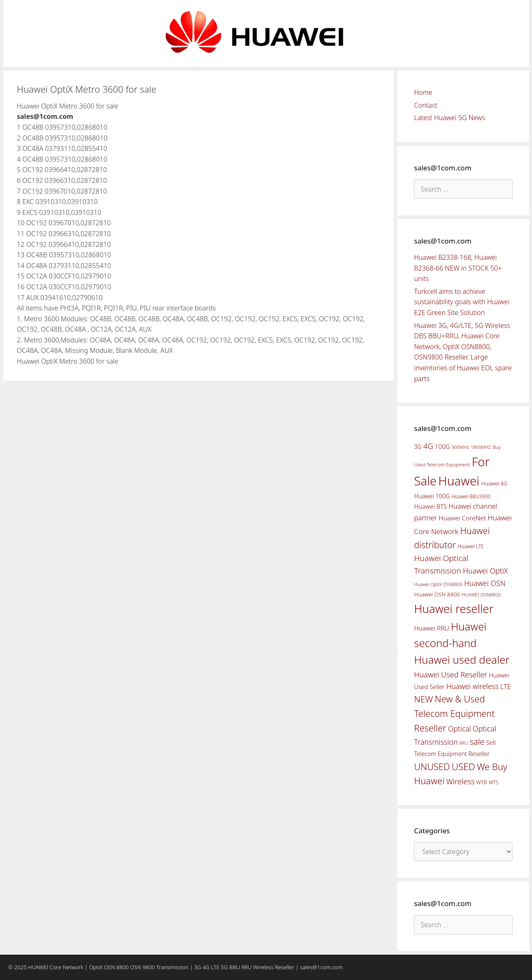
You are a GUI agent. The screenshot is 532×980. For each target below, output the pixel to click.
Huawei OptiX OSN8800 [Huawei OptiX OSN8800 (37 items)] (438, 584)
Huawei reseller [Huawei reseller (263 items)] (454, 609)
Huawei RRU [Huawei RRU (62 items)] (431, 628)
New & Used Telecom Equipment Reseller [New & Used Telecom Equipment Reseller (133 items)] (454, 713)
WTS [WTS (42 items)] (494, 782)
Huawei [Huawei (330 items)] (459, 481)
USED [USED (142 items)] (463, 767)
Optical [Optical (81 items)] (459, 729)
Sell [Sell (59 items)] (491, 742)
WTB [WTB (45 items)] (482, 782)
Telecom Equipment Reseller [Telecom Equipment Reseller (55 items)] (452, 754)
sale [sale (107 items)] (477, 742)
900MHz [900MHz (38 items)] (461, 447)
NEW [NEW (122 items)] (424, 699)
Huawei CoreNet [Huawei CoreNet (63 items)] (463, 518)
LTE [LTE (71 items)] (506, 687)
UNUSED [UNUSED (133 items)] (432, 767)
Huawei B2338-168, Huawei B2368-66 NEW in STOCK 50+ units (458, 268)
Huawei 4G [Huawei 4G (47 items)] (494, 483)
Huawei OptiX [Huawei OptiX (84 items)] (486, 571)
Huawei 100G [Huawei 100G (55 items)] (432, 496)
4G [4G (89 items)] (428, 446)
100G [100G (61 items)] (442, 446)
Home (423, 92)
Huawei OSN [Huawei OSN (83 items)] (485, 583)
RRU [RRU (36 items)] (464, 743)
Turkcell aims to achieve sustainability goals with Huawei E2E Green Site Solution (462, 302)
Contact (426, 105)
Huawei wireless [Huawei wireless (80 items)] (473, 686)
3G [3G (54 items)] (418, 447)
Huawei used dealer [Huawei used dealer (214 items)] (462, 660)
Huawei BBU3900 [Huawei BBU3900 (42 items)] (471, 496)
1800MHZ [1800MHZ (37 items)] (481, 447)
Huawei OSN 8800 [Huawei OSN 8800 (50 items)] (437, 594)
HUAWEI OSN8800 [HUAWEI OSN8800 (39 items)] (481, 595)
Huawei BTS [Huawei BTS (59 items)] (430, 506)
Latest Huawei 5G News (449, 118)
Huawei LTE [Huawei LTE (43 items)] (471, 546)
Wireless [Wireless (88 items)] (460, 781)
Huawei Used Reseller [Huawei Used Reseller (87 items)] (451, 675)
